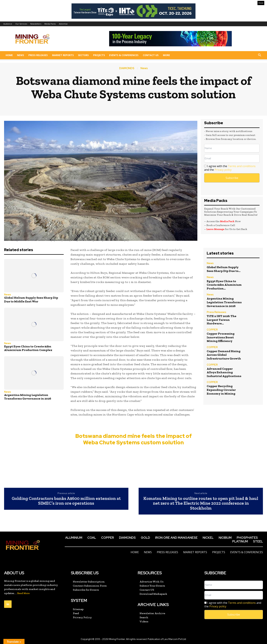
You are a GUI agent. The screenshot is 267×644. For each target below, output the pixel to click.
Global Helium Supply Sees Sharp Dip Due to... (224, 269)
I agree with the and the (230, 168)
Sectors (83, 55)
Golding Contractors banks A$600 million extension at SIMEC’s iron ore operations (66, 501)
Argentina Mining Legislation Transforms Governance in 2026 (28, 397)
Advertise (63, 24)
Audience (8, 24)
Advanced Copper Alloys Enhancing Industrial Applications (224, 372)
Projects (99, 55)
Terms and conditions (242, 166)
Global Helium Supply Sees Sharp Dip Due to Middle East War (31, 300)
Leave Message (216, 229)
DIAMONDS (127, 68)
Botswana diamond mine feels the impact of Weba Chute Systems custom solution (133, 439)
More (166, 55)
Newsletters (36, 24)
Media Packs (50, 24)
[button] (260, 55)
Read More (23, 593)
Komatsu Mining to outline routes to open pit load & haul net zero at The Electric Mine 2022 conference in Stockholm (201, 503)
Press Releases (38, 55)
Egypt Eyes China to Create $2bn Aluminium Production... (224, 285)
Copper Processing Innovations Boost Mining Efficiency (221, 337)
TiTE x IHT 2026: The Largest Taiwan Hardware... (222, 320)
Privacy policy (223, 170)
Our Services (21, 24)
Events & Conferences (124, 55)
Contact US (151, 55)
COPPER (212, 330)
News (21, 55)
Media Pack (227, 221)
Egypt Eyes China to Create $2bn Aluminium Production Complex (28, 348)
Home (9, 55)
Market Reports (63, 55)
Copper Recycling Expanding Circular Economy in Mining (221, 390)
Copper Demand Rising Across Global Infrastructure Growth (224, 355)
